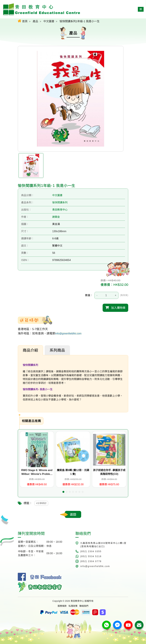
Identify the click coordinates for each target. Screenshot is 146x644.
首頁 (23, 21)
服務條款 (62, 606)
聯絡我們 (84, 606)
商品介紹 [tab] (30, 350)
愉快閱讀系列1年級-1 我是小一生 (80, 21)
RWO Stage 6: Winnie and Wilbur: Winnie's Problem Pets (37, 472)
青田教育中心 (60, 210)
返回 (73, 514)
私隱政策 (73, 606)
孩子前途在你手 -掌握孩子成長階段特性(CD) (109, 472)
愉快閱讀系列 (60, 202)
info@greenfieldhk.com (68, 334)
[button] (63, 492)
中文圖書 (49, 21)
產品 (35, 21)
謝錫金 (56, 217)
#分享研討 (41, 503)
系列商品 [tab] (57, 350)
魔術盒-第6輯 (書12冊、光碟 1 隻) (73, 472)
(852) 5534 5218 (91, 556)
